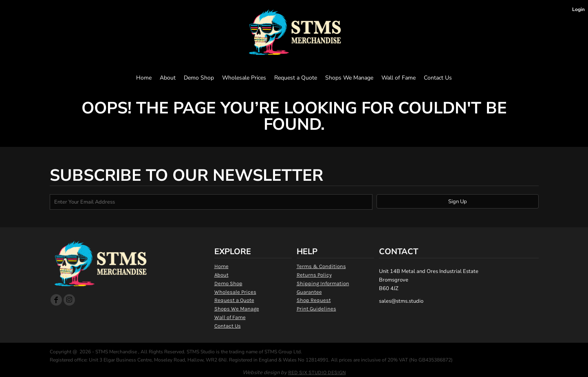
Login (578, 9)
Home (221, 266)
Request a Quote (234, 300)
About (221, 275)
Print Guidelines (316, 309)
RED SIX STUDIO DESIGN (317, 372)
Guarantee (309, 292)
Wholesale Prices (235, 292)
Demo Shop (228, 283)
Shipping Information (323, 283)
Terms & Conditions (321, 266)
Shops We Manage (237, 309)
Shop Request (314, 300)
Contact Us (228, 326)
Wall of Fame (230, 317)
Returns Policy (314, 275)
